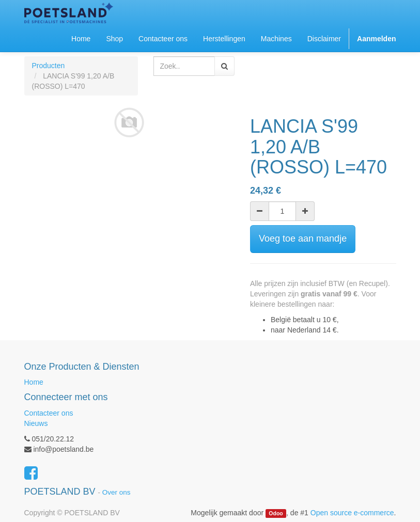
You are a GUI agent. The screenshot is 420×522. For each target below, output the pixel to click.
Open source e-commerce (352, 513)
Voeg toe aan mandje (303, 239)
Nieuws (36, 423)
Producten (49, 66)
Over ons (116, 492)
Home (34, 382)
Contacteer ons (49, 413)
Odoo (276, 513)
